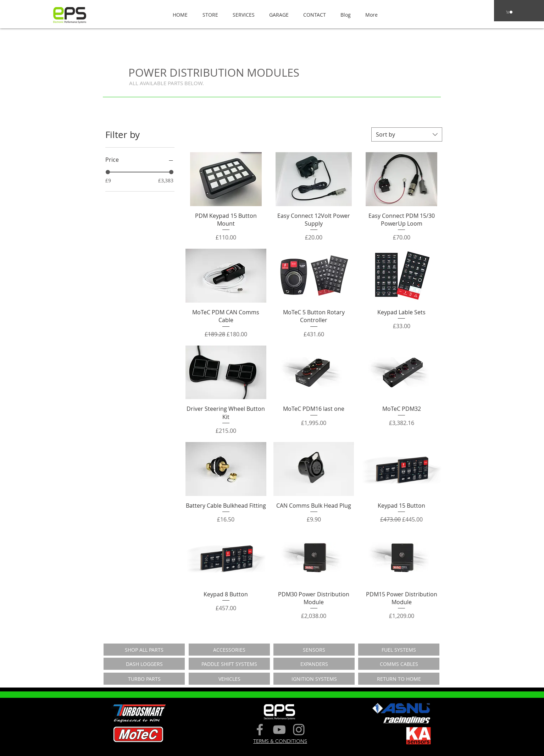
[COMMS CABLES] (399, 664)
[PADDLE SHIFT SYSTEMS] (229, 664)
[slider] (108, 172)
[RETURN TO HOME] (399, 679)
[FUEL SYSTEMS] (399, 650)
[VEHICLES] (229, 679)
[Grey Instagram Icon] (299, 730)
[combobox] (407, 134)
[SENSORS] (314, 650)
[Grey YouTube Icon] (279, 730)
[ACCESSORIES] (229, 650)
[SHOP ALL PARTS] (144, 650)
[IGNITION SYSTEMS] (314, 679)
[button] (208, 15)
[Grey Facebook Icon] (260, 730)
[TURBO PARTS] (144, 679)
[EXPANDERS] (314, 664)
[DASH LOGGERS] (144, 664)
